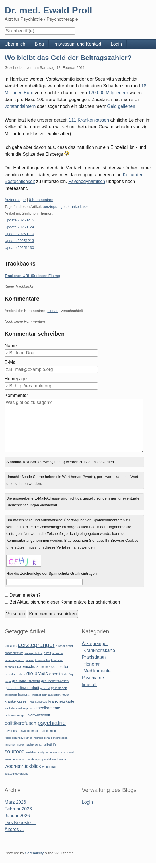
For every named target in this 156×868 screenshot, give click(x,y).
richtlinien (10, 745)
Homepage (16, 379)
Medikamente (97, 671)
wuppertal (49, 767)
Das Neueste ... (20, 823)
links (12, 708)
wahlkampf (51, 759)
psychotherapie (29, 731)
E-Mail (11, 362)
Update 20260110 (19, 234)
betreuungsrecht (14, 660)
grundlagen (59, 688)
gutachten (11, 695)
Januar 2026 (17, 816)
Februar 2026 (18, 809)
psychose (12, 731)
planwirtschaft (39, 715)
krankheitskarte (61, 701)
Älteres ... (14, 829)
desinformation (15, 674)
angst (69, 646)
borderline (57, 660)
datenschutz (28, 666)
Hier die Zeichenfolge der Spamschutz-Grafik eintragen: (52, 573)
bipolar (30, 660)
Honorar (92, 664)
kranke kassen (80, 207)
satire (30, 745)
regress (38, 738)
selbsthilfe (50, 745)
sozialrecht (32, 752)
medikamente (48, 708)
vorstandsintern (20, 106)
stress (54, 752)
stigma (44, 752)
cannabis (10, 667)
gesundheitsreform (26, 681)
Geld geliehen (121, 106)
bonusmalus (42, 660)
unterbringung (34, 759)
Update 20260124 (19, 227)
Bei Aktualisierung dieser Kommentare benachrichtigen (65, 602)
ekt (66, 674)
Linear (52, 311)
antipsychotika (33, 653)
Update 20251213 (19, 241)
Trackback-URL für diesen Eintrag (32, 276)
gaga (8, 681)
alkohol (60, 646)
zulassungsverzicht (16, 774)
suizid (70, 752)
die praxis (37, 674)
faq (71, 674)
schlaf (39, 745)
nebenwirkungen (15, 715)
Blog (39, 44)
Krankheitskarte (99, 650)
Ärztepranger (15, 200)
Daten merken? (25, 595)
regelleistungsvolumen (19, 738)
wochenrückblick (23, 766)
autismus (58, 653)
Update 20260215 (19, 220)
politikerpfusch (20, 723)
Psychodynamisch (87, 181)
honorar (24, 694)
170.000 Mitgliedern (108, 93)
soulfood (15, 751)
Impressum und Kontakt (77, 44)
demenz (45, 667)
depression (60, 667)
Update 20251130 (19, 248)
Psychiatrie (93, 678)
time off (89, 685)
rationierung (48, 731)
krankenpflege (38, 702)
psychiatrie (52, 723)
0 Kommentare (41, 200)
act (7, 646)
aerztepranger (54, 207)
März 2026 (15, 802)
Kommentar (16, 395)
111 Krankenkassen (89, 120)
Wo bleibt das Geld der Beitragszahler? (68, 58)
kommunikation (51, 695)
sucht (62, 752)
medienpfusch (26, 708)
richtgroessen (59, 738)
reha (47, 738)
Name (11, 346)
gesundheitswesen (55, 681)
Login (116, 44)
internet (36, 695)
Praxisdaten (94, 657)
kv (6, 708)
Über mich (15, 44)
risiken (21, 745)
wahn (62, 759)
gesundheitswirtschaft (22, 688)
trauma (20, 759)
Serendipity (34, 853)
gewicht (45, 688)
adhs (13, 646)
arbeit (48, 653)
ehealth (56, 674)
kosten (66, 695)
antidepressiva (14, 653)
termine (10, 759)
